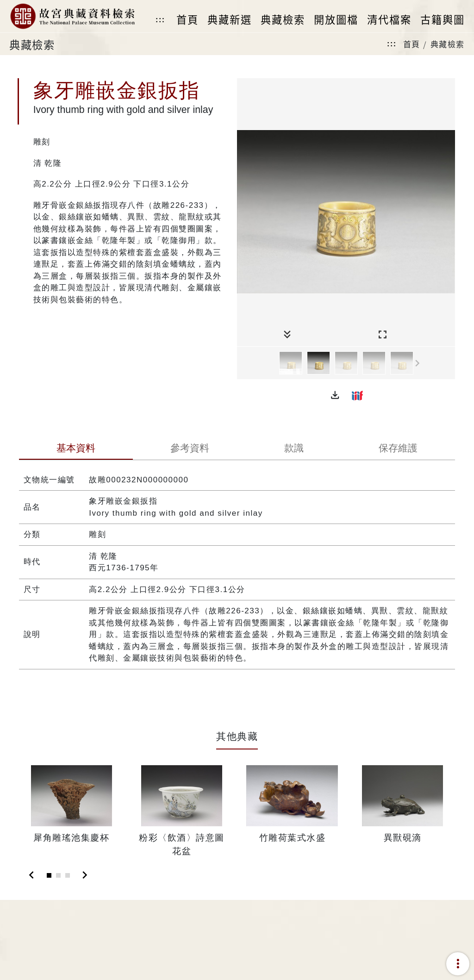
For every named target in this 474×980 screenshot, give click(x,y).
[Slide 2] (58, 875)
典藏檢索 (448, 44)
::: (160, 20)
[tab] (76, 449)
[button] (335, 395)
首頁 (412, 44)
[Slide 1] (49, 875)
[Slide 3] (68, 875)
